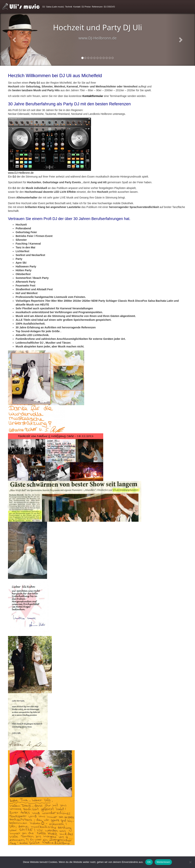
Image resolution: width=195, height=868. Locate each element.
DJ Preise (86, 7)
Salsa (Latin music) (55, 7)
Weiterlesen (163, 862)
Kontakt (77, 7)
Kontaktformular (93, 96)
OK (149, 862)
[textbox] (97, 286)
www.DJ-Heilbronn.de (21, 173)
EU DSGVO (109, 7)
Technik (69, 7)
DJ (44, 7)
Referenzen (97, 7)
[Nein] (190, 862)
